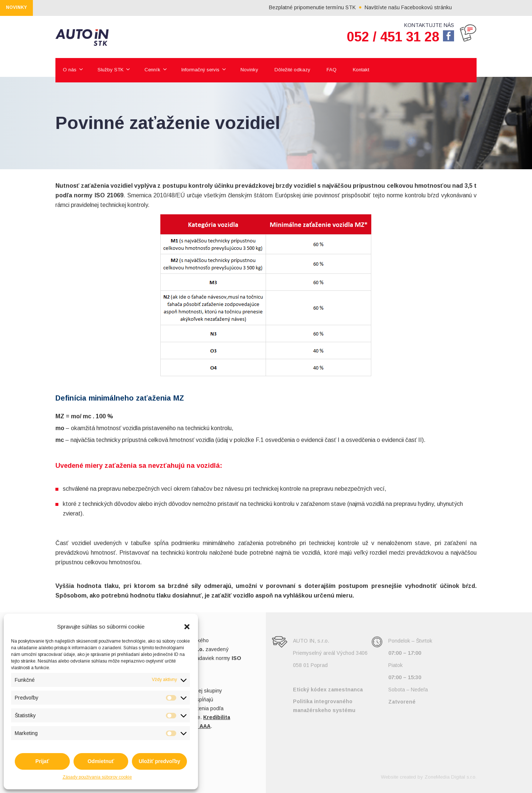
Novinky (249, 70)
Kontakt (361, 70)
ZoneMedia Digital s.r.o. (451, 777)
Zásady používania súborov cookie (97, 777)
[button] (187, 627)
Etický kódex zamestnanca (328, 690)
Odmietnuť (101, 761)
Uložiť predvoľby (159, 761)
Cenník (152, 70)
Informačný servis (200, 70)
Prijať (42, 761)
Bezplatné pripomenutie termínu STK (322, 7)
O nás (70, 70)
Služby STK (110, 70)
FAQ (332, 70)
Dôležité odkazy (292, 70)
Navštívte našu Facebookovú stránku (418, 7)
